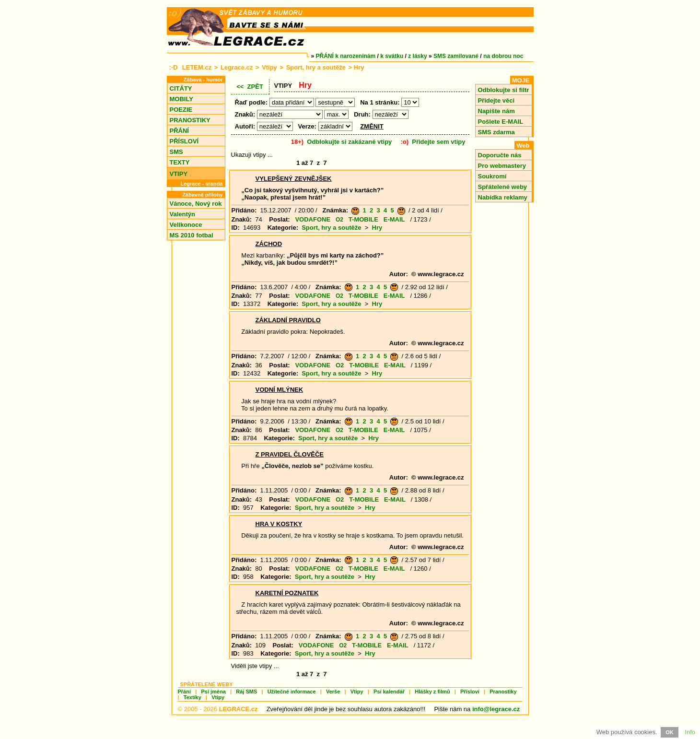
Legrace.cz (237, 67)
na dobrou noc (503, 56)
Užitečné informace (292, 692)
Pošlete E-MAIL (501, 122)
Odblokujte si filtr (504, 90)
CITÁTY (181, 88)
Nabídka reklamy (503, 197)
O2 (339, 220)
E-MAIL (394, 219)
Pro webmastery (502, 166)
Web (523, 146)
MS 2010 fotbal (192, 235)
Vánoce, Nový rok (196, 204)
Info (690, 732)
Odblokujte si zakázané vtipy (349, 142)
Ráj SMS (246, 692)
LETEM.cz (197, 67)
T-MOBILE (363, 219)
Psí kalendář (389, 692)
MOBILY (181, 99)
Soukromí (492, 176)
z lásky (417, 56)
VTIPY (179, 174)
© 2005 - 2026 (218, 709)
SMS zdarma (496, 132)
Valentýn (182, 214)
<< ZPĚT (250, 87)
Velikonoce (186, 225)
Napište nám (496, 111)
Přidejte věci (496, 100)
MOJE (521, 80)
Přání (185, 692)
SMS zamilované (456, 56)
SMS (176, 152)
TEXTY (180, 162)
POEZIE (181, 110)
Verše (333, 692)
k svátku (392, 56)
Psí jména (213, 692)
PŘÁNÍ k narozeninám (346, 56)
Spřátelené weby (503, 187)
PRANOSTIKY (190, 120)
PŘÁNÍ (179, 131)
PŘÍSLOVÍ (184, 141)
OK (670, 732)
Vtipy (269, 67)
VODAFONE (313, 219)
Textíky (192, 697)
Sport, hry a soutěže (316, 67)
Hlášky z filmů (432, 692)
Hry (377, 228)
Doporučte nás (500, 155)
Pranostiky (503, 692)
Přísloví (470, 692)
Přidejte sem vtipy (438, 142)
